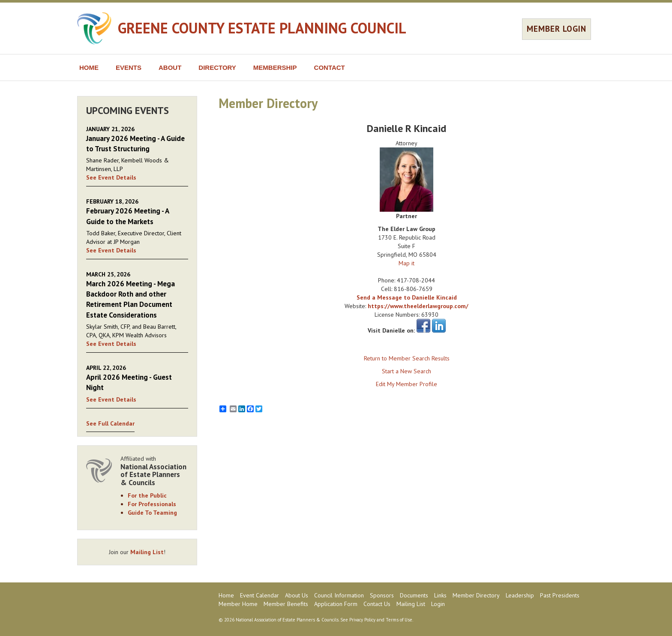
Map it (406, 263)
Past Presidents (560, 595)
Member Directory (476, 595)
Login (438, 604)
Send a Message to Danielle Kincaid (407, 297)
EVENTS (129, 67)
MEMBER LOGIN (556, 29)
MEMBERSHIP (275, 67)
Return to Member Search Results (407, 358)
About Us (297, 595)
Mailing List (147, 552)
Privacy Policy (362, 620)
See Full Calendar (110, 423)
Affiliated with (154, 471)
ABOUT (170, 67)
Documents (414, 595)
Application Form (336, 604)
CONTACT (330, 67)
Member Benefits (286, 604)
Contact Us (377, 604)
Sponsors (382, 595)
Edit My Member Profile (406, 384)
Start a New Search (406, 371)
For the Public (147, 495)
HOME (89, 67)
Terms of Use (399, 620)
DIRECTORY (217, 67)
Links (440, 595)
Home (226, 595)
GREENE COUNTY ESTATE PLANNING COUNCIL (262, 28)
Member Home (238, 604)
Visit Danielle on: (391, 330)
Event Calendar (259, 595)
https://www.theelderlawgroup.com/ (418, 306)
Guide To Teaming (152, 513)
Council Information (339, 595)
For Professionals (152, 504)
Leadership (520, 595)
